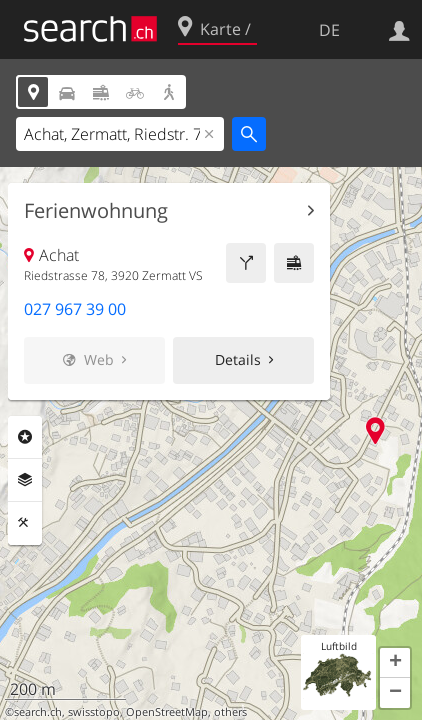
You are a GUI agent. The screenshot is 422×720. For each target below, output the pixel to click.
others (230, 712)
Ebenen (25, 480)
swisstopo (94, 712)
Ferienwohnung (96, 211)
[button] (395, 663)
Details (238, 359)
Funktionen (25, 523)
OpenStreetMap (167, 712)
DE (329, 30)
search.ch (38, 712)
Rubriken (25, 437)
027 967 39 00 (75, 309)
